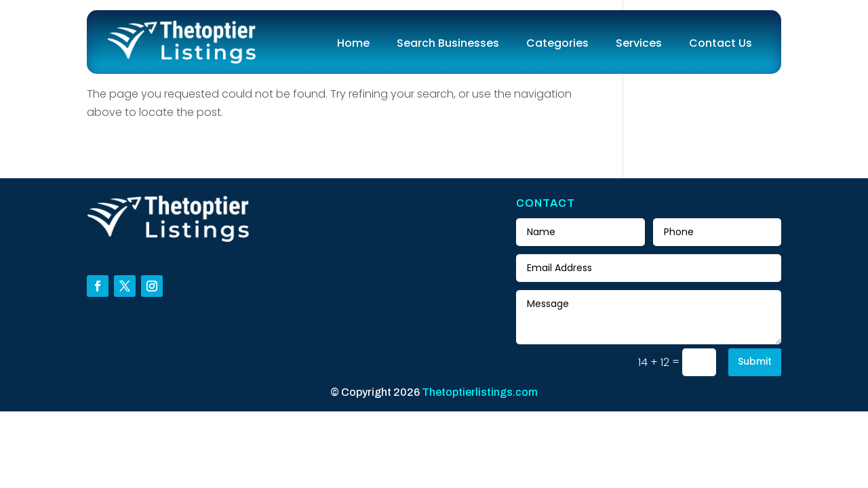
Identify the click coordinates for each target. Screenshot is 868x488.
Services (639, 43)
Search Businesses (448, 43)
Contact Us (721, 43)
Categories (557, 43)
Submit (755, 361)
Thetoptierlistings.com (480, 392)
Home (353, 43)
